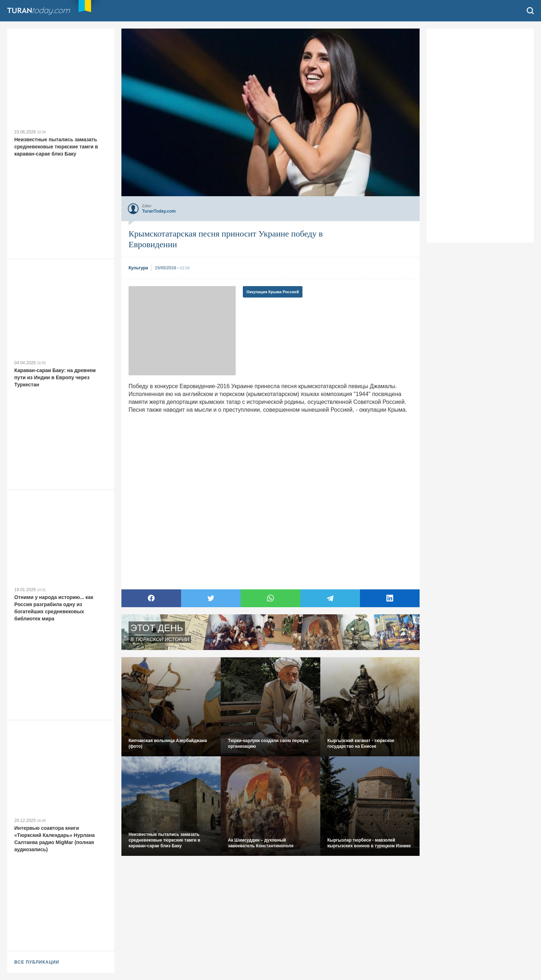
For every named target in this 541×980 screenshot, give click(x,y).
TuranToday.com (39, 11)
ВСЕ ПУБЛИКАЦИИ (37, 962)
